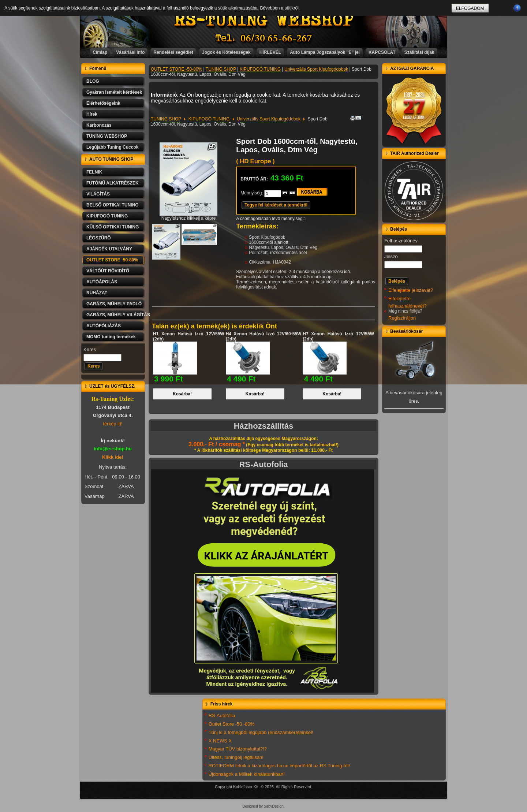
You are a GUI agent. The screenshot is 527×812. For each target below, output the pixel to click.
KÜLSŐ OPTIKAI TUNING (113, 227)
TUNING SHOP (221, 69)
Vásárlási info (130, 52)
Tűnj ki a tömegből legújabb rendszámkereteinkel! (261, 732)
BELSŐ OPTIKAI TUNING (113, 205)
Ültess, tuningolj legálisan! (236, 757)
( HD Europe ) (255, 161)
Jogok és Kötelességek (226, 52)
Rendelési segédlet (173, 52)
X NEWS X (220, 741)
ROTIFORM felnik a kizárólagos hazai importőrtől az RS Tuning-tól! (279, 766)
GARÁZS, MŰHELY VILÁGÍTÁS (116, 315)
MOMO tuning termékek (111, 337)
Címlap (100, 52)
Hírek (92, 114)
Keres (90, 349)
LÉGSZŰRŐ (99, 238)
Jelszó (391, 256)
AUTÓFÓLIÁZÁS (104, 326)
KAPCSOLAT (382, 52)
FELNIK (94, 172)
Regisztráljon (402, 318)
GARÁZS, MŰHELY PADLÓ (114, 304)
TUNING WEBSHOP (107, 136)
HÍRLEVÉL (270, 52)
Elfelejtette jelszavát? (411, 290)
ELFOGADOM (470, 8)
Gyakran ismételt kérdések (114, 92)
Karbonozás (99, 125)
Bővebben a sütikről (279, 8)
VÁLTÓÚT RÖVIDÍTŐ (108, 271)
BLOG (93, 81)
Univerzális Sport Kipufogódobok (316, 69)
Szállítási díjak (419, 52)
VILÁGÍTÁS (98, 194)
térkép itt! (113, 424)
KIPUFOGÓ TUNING (107, 216)
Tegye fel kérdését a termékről (276, 205)
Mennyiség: (252, 193)
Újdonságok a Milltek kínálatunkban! (247, 774)
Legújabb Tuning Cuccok (112, 147)
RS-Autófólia (222, 716)
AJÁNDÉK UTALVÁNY (109, 249)
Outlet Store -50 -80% (232, 724)
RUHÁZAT (97, 293)
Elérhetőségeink (103, 103)
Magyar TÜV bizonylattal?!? (238, 749)
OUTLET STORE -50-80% (112, 260)
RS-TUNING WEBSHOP (264, 20)
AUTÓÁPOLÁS (102, 282)
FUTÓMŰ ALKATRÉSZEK (113, 183)
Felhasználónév (401, 241)
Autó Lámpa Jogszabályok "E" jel (325, 52)
